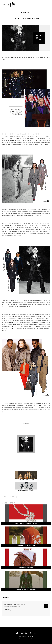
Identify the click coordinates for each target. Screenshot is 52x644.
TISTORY (26, 630)
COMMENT (5, 597)
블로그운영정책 (30, 637)
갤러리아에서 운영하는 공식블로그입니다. (13, 606)
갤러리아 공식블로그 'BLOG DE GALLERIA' (15, 605)
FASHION (26, 12)
